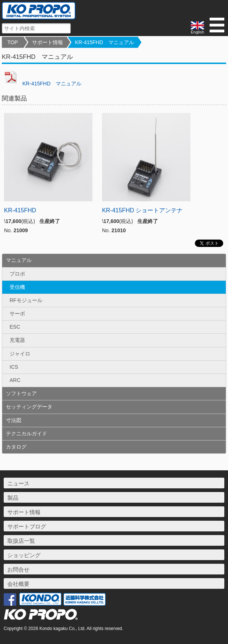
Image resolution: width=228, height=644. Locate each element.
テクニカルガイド (27, 434)
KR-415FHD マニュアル (105, 42)
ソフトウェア (21, 393)
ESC (15, 327)
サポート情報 (48, 42)
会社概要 (18, 584)
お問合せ (18, 569)
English (197, 28)
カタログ (16, 447)
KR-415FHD (20, 210)
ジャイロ (20, 354)
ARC (15, 380)
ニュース (18, 483)
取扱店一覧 (21, 541)
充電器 (17, 340)
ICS (14, 367)
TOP (13, 42)
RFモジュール (26, 300)
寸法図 (14, 420)
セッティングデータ (29, 407)
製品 (13, 498)
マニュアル (19, 260)
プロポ (17, 274)
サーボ (17, 314)
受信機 (17, 287)
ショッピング (24, 555)
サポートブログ (27, 526)
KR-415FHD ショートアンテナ (143, 210)
